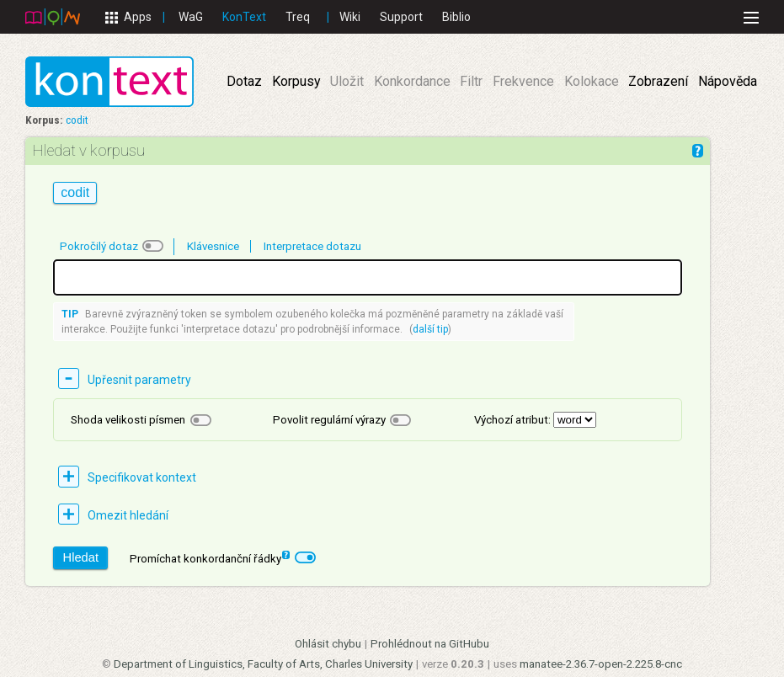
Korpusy (296, 81)
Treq (298, 17)
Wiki (350, 17)
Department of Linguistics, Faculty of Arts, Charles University (263, 664)
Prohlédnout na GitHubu (430, 644)
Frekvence (523, 81)
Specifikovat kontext (142, 477)
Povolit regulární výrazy (329, 420)
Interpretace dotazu (312, 246)
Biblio (456, 17)
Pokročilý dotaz (99, 246)
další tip (430, 329)
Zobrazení (658, 81)
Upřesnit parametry (139, 380)
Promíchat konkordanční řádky (210, 558)
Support (401, 17)
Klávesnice (213, 246)
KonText (244, 17)
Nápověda (728, 81)
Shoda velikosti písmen (128, 420)
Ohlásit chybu (328, 644)
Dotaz (244, 81)
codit (77, 120)
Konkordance (412, 81)
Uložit (347, 81)
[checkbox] (153, 246)
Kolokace (592, 81)
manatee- (601, 664)
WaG (191, 17)
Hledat (81, 557)
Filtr (471, 81)
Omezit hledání (128, 515)
